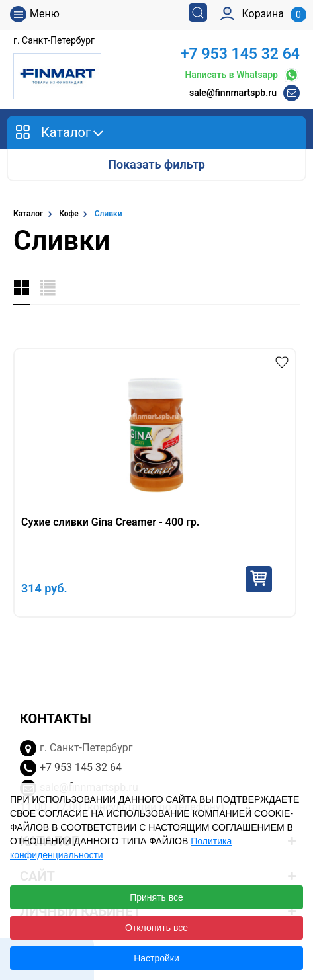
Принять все (156, 897)
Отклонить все (156, 928)
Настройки (156, 958)
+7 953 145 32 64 (240, 54)
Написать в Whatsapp (242, 75)
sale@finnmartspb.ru (233, 93)
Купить (259, 579)
